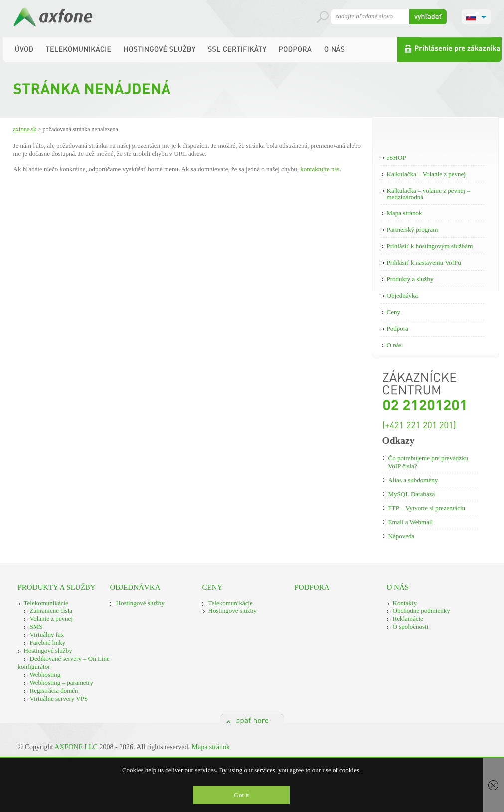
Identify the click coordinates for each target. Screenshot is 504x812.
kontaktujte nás (320, 169)
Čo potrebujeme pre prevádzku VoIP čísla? (428, 462)
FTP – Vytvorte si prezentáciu (427, 508)
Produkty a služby (410, 279)
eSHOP (397, 157)
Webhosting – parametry (62, 683)
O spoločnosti (411, 627)
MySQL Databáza (412, 494)
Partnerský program (413, 230)
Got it (242, 795)
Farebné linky (48, 643)
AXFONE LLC (76, 747)
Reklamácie (408, 619)
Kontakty (405, 603)
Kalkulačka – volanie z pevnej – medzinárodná (428, 194)
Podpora (398, 328)
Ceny (394, 312)
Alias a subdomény (413, 480)
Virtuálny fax (47, 635)
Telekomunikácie (46, 603)
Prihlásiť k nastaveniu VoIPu (424, 263)
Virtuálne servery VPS (59, 699)
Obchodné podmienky (421, 611)
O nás (394, 345)
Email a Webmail (411, 522)
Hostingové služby (48, 651)
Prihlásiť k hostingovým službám (430, 246)
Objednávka (403, 296)
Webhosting (45, 675)
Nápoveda (402, 536)
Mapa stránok (405, 213)
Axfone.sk (25, 129)
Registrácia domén (54, 691)
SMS (36, 627)
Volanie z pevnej (51, 619)
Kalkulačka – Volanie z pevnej (426, 174)
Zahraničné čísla (51, 611)
